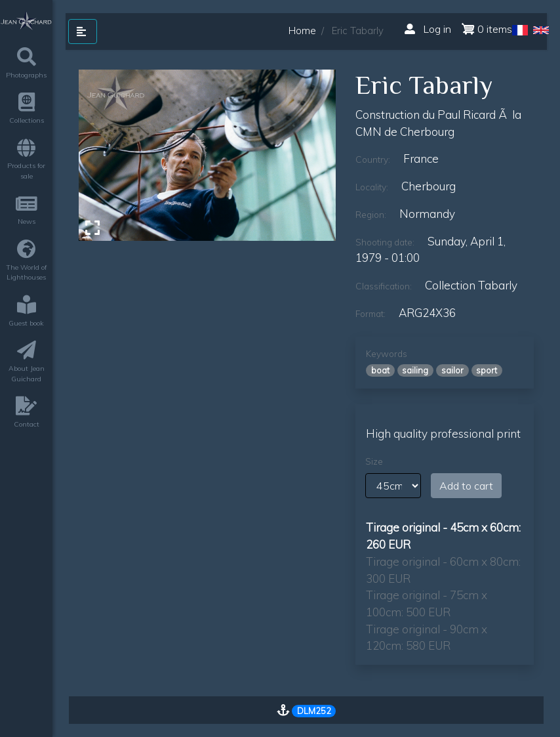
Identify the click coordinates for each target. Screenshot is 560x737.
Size (374, 461)
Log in (428, 29)
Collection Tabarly (471, 285)
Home (302, 31)
